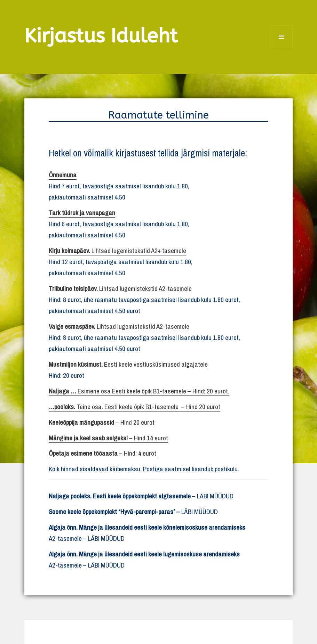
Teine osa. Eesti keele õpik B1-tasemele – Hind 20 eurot (134, 407)
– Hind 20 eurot (102, 422)
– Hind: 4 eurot (102, 453)
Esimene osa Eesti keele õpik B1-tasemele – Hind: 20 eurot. (139, 391)
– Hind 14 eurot (108, 438)
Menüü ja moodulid (282, 48)
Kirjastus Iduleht (101, 36)
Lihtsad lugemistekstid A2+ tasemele (117, 251)
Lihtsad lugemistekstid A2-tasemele (120, 288)
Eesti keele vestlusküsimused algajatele (128, 364)
